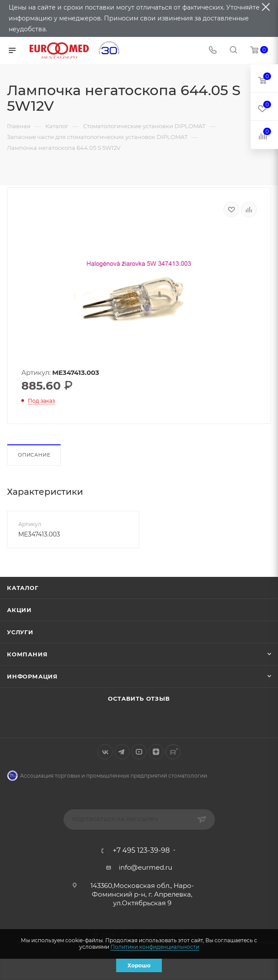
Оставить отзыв (139, 699)
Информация (32, 676)
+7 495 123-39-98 (141, 851)
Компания (27, 654)
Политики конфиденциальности (155, 947)
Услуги (20, 632)
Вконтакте (105, 752)
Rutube (173, 752)
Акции (19, 610)
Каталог (23, 588)
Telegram (122, 752)
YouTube (139, 752)
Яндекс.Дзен (156, 752)
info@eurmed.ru (146, 867)
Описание (34, 455)
